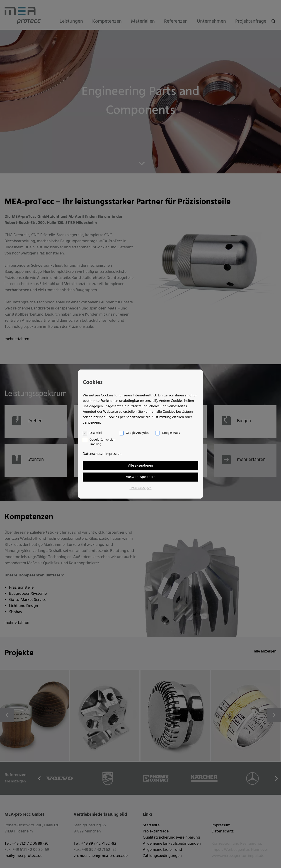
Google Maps (171, 433)
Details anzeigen (141, 488)
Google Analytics (137, 433)
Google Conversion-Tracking (103, 442)
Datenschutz (93, 454)
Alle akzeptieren (140, 466)
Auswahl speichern (141, 477)
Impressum (114, 454)
